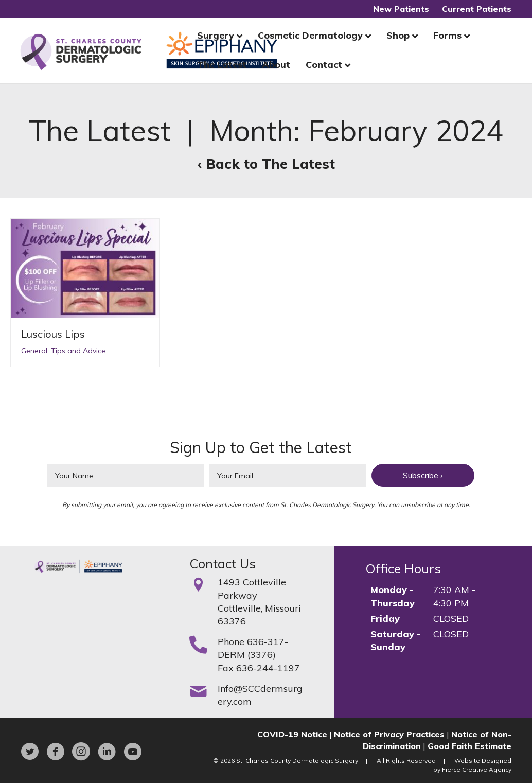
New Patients (401, 9)
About (276, 65)
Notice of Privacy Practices (389, 734)
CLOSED (451, 619)
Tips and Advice (78, 351)
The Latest (222, 65)
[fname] (126, 476)
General (34, 351)
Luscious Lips (53, 334)
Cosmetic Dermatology (310, 35)
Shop (398, 35)
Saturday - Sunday (396, 640)
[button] (423, 475)
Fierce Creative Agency (477, 769)
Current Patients (477, 9)
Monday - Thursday (393, 596)
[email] (288, 476)
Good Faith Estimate (469, 746)
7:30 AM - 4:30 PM (454, 596)
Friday (385, 619)
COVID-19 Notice (292, 734)
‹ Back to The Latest (266, 164)
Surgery (216, 35)
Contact (324, 65)
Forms (447, 35)
